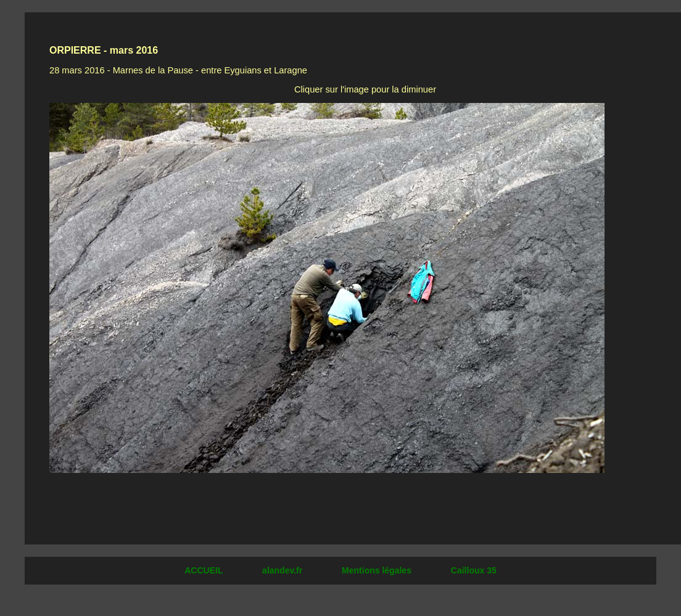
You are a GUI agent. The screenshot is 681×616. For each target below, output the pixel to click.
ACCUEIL (205, 570)
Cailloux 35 (474, 570)
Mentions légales (378, 570)
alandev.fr (283, 570)
